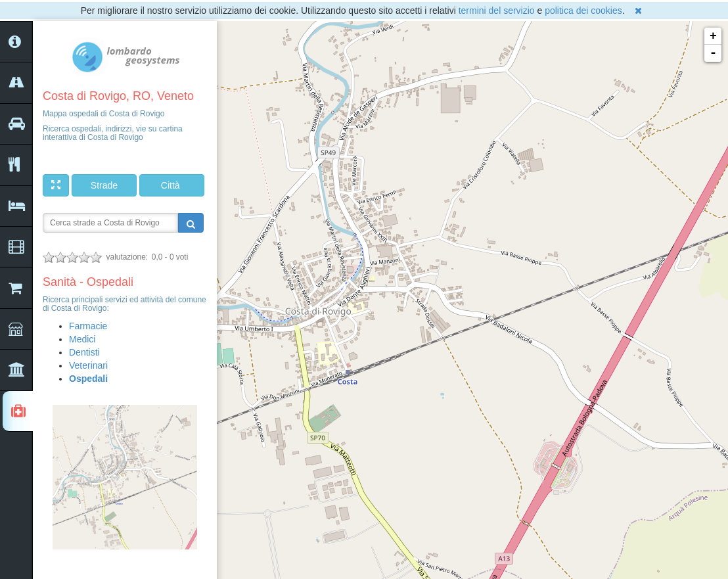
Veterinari (88, 365)
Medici (82, 339)
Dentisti (84, 352)
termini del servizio (497, 11)
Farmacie (88, 326)
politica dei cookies (583, 11)
